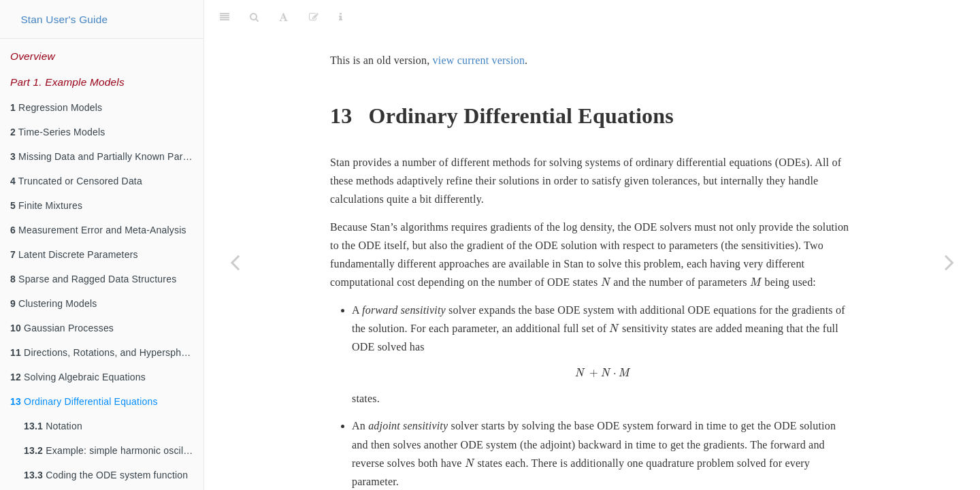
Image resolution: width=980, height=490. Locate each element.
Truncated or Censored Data (76, 181)
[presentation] (606, 248)
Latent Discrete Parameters (74, 255)
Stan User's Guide (64, 19)
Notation (53, 426)
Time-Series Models (58, 132)
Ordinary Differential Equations (84, 402)
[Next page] (949, 262)
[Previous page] (235, 262)
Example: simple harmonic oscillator (113, 451)
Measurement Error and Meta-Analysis (98, 230)
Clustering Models (54, 304)
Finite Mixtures (46, 206)
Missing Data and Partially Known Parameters (107, 157)
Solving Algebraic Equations (78, 377)
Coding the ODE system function (106, 475)
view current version (479, 26)
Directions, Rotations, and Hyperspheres (105, 353)
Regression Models (56, 108)
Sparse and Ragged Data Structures (93, 279)
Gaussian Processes (62, 328)
